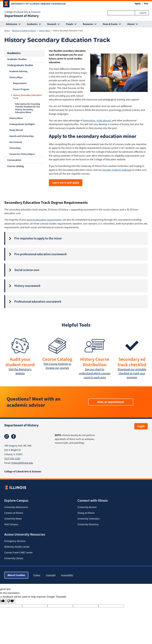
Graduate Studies (17, 59)
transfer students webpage (117, 170)
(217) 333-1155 (12, 459)
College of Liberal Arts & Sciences (22, 12)
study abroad (104, 120)
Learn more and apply (66, 183)
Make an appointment (111, 402)
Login (141, 426)
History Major (45, 31)
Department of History (22, 16)
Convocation (14, 160)
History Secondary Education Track (27, 97)
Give (146, 4)
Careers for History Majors (22, 154)
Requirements (20, 83)
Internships (15, 148)
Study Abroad (16, 130)
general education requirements (44, 220)
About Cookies (16, 575)
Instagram (7, 436)
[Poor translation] (10, 601)
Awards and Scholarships (22, 136)
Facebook (14, 436)
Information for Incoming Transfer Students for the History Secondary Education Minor (28, 108)
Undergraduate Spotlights (22, 124)
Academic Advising (18, 71)
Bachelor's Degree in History (24, 31)
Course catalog (15, 166)
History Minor (16, 118)
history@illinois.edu (22, 463)
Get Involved (16, 142)
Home (7, 31)
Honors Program (21, 89)
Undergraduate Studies (20, 65)
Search (143, 13)
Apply (138, 4)
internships (89, 120)
